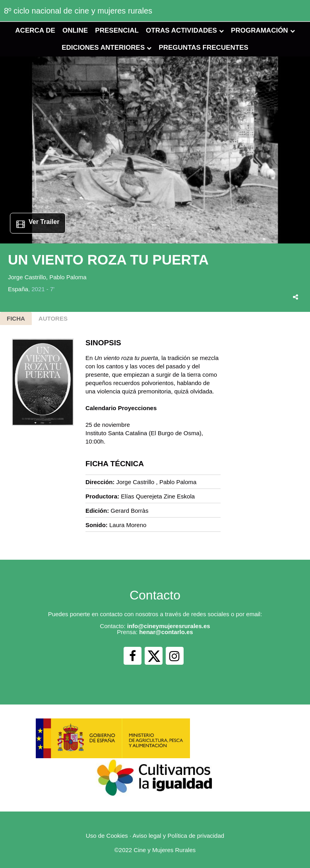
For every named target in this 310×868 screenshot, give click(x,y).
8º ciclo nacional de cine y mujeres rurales (78, 11)
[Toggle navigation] (299, 10)
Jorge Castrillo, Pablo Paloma (47, 277)
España (18, 289)
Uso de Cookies (107, 836)
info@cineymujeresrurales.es (169, 626)
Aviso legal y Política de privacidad (178, 836)
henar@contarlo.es (166, 632)
